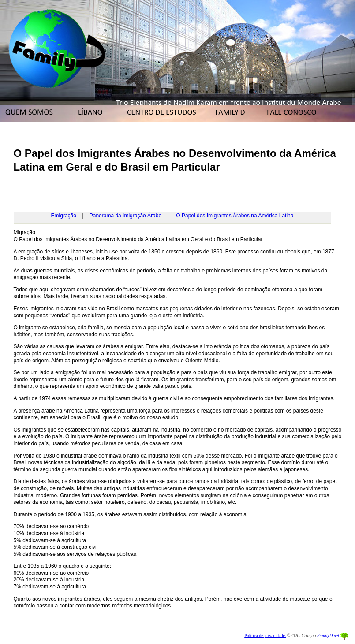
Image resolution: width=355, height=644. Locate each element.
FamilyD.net (328, 635)
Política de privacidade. (265, 635)
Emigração (64, 216)
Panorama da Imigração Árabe (125, 216)
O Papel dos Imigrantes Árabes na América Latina (235, 216)
